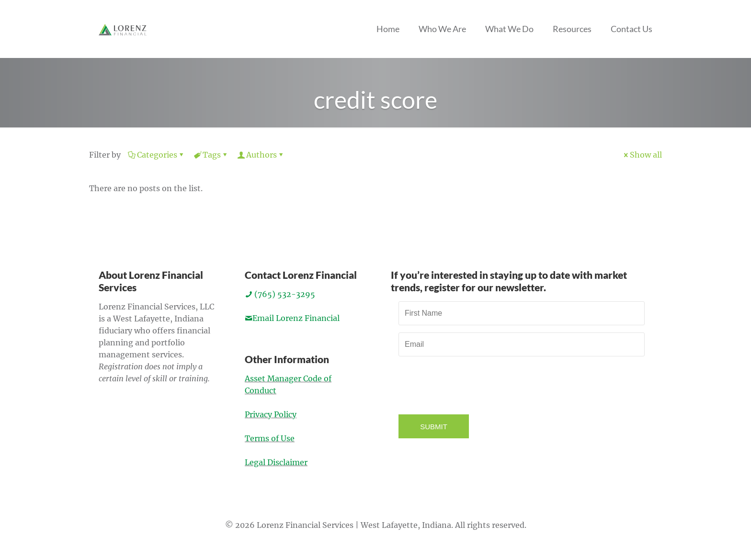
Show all (642, 155)
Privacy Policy (271, 414)
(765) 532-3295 (280, 294)
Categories (156, 155)
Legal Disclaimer (276, 462)
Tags (211, 155)
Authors (261, 155)
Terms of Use (270, 438)
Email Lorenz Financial (292, 318)
